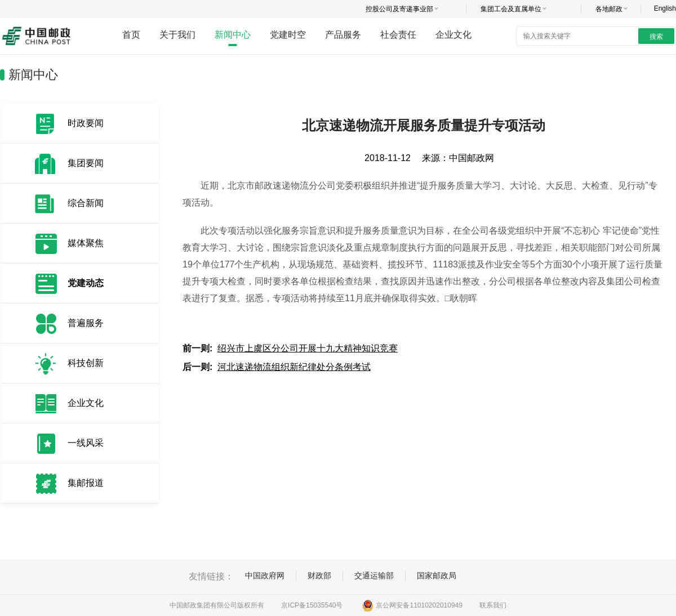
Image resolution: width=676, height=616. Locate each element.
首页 (131, 35)
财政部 (319, 575)
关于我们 (177, 35)
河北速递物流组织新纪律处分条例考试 (294, 367)
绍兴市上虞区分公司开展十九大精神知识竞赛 (308, 348)
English (665, 8)
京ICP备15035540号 (312, 605)
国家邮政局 (437, 575)
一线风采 (86, 443)
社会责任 (398, 35)
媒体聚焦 (86, 243)
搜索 (656, 37)
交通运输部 (374, 575)
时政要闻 (86, 123)
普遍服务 (86, 323)
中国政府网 (265, 575)
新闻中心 (233, 35)
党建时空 (288, 35)
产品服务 (343, 35)
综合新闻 (86, 203)
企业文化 (453, 35)
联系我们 (493, 605)
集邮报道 (86, 483)
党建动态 (86, 283)
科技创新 (86, 363)
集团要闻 (86, 163)
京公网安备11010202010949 (412, 605)
